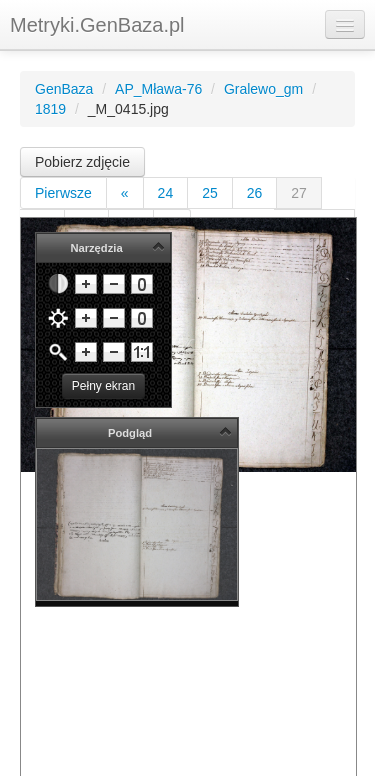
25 (210, 193)
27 (299, 193)
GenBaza (64, 89)
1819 (50, 109)
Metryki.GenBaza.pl (97, 25)
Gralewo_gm (263, 89)
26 (255, 193)
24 (166, 193)
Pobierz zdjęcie (82, 162)
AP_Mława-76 (158, 89)
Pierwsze (63, 193)
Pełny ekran (103, 386)
